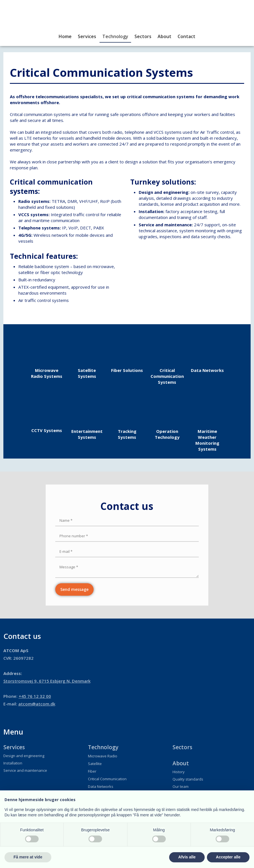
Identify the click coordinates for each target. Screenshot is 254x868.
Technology (115, 36)
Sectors (143, 36)
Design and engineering (24, 756)
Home (65, 36)
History (179, 772)
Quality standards (188, 779)
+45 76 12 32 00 (35, 696)
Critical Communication (107, 779)
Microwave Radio (103, 756)
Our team (181, 786)
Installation (13, 763)
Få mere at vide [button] (28, 857)
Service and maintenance (25, 770)
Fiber (92, 771)
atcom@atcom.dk (37, 704)
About (164, 36)
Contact (186, 36)
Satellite (95, 764)
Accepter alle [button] (228, 857)
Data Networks (101, 786)
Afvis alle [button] (187, 857)
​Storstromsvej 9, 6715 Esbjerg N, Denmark (47, 681)
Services (87, 36)
